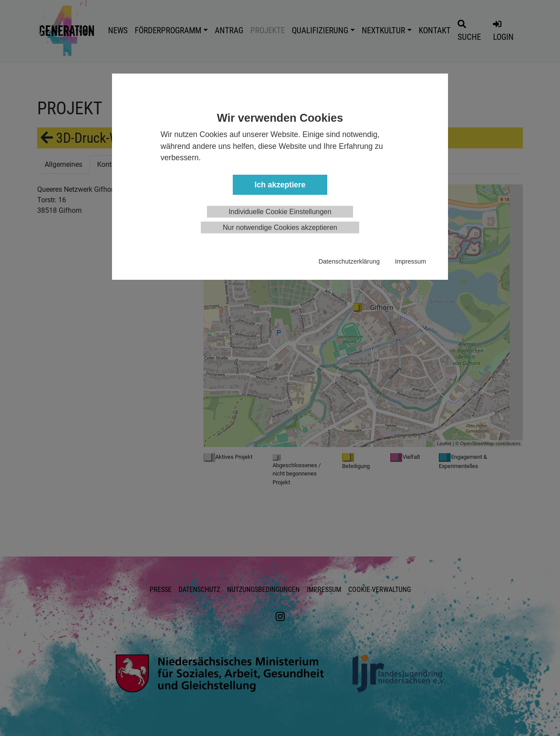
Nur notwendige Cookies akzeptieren (280, 227)
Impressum (411, 261)
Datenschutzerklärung (349, 261)
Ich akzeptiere (280, 185)
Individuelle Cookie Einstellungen (280, 212)
